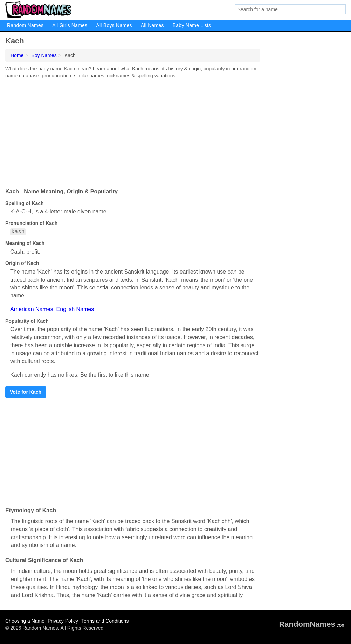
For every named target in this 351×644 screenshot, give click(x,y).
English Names (75, 309)
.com (312, 625)
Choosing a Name (25, 621)
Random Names (25, 25)
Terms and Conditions (105, 621)
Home (17, 55)
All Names (152, 25)
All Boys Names (114, 25)
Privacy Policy (63, 621)
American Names (32, 309)
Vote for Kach (26, 392)
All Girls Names (70, 25)
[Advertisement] (133, 132)
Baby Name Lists (192, 25)
